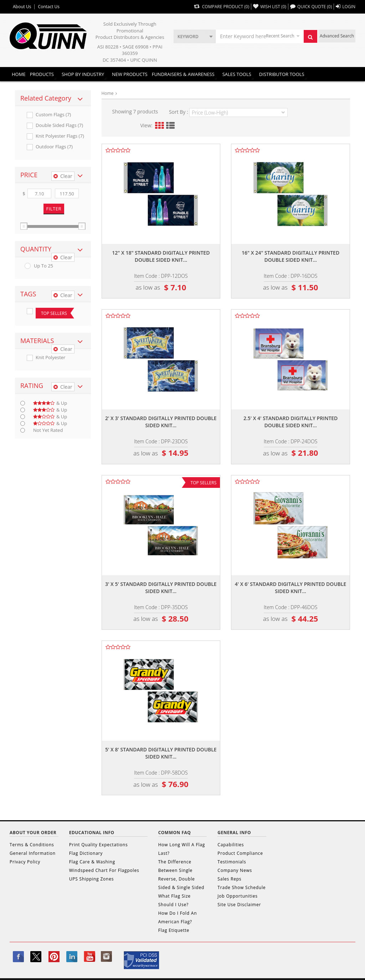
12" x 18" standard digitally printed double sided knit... (161, 256)
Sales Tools (237, 74)
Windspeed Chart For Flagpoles (104, 870)
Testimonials (232, 862)
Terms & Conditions (32, 845)
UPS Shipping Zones (92, 879)
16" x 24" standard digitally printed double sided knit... (291, 256)
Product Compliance (240, 853)
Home (19, 74)
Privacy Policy (25, 862)
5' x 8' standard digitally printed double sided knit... (161, 753)
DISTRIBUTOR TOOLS (282, 74)
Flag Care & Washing (92, 862)
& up (50, 403)
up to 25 (43, 266)
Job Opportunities (237, 896)
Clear (63, 176)
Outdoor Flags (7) (54, 147)
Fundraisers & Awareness (183, 74)
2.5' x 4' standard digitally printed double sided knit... (291, 422)
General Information (33, 853)
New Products (130, 74)
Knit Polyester (50, 358)
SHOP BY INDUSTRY (83, 74)
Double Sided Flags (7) (59, 125)
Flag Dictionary (86, 853)
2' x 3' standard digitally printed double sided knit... (161, 422)
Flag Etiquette (174, 930)
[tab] (53, 98)
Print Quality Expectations (99, 845)
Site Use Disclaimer (239, 905)
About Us (22, 7)
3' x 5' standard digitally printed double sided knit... (161, 588)
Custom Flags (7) (53, 115)
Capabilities (231, 845)
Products (42, 74)
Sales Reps (229, 879)
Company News (235, 870)
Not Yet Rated (48, 430)
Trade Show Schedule (241, 887)
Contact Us (49, 7)
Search (312, 39)
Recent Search (280, 36)
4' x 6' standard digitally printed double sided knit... (291, 588)
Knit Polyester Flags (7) (60, 136)
